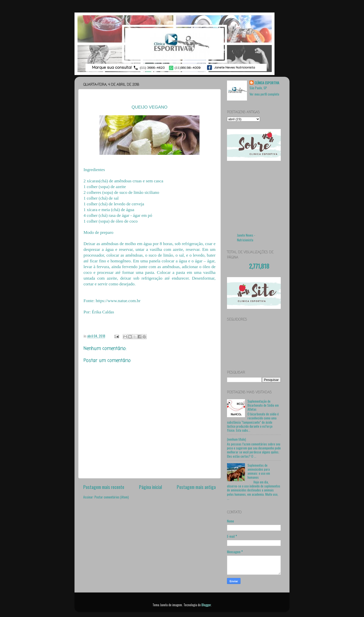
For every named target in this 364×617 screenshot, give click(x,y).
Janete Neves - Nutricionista (246, 237)
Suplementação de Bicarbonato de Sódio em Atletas (263, 405)
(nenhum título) (236, 439)
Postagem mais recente (104, 487)
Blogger (206, 605)
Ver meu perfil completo (264, 94)
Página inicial (150, 487)
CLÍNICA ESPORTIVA (267, 83)
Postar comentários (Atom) (112, 497)
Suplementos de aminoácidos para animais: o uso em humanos (259, 471)
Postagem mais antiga (196, 487)
